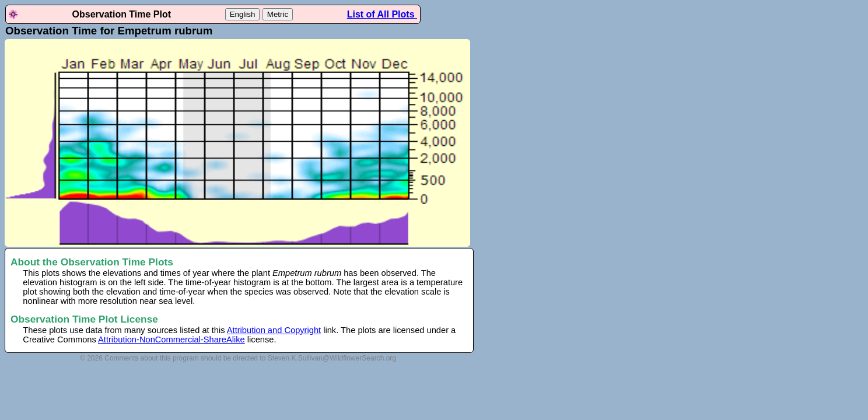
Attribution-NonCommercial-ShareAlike (171, 339)
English (243, 14)
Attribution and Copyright (274, 330)
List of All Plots (382, 14)
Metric (278, 14)
